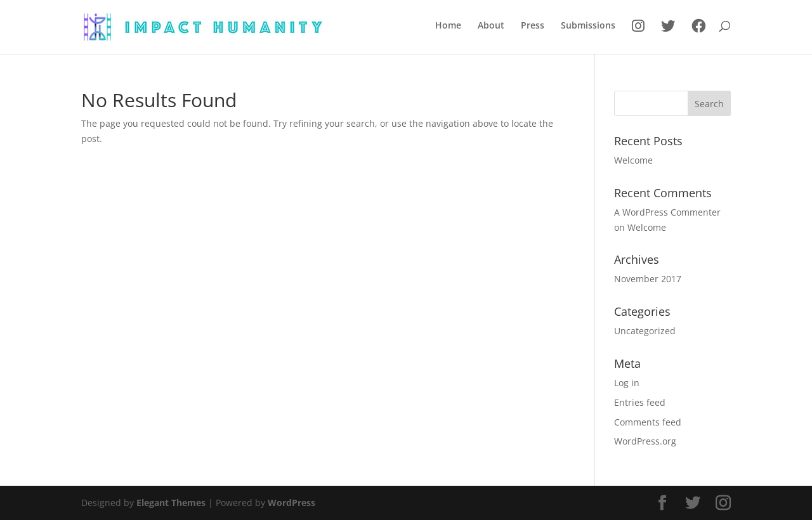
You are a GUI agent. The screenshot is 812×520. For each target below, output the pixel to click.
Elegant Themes (171, 503)
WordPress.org (645, 441)
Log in (627, 383)
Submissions (588, 26)
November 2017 (648, 279)
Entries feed (640, 402)
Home (448, 26)
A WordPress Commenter (667, 212)
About (491, 26)
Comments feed (648, 422)
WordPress (291, 503)
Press (533, 26)
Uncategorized (645, 331)
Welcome (633, 160)
